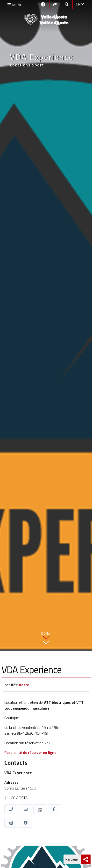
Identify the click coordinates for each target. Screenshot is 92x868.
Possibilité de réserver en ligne (30, 752)
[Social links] (55, 4)
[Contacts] (43, 4)
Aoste (24, 685)
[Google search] (67, 4)
